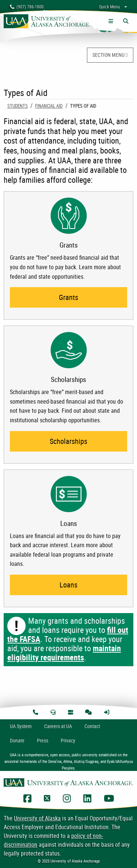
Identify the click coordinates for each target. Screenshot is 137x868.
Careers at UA (58, 726)
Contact (92, 726)
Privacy (68, 740)
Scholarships (68, 441)
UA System (21, 726)
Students (18, 106)
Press (43, 740)
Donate (17, 740)
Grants (68, 297)
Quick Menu (109, 7)
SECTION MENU (110, 55)
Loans (68, 585)
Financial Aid (49, 106)
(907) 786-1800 (27, 7)
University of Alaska (37, 818)
